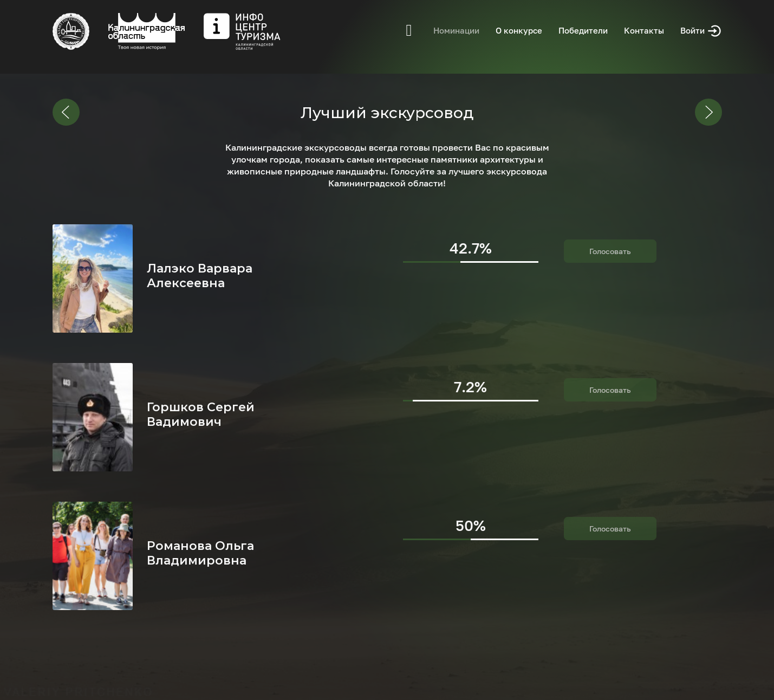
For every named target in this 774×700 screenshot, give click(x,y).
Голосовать (610, 251)
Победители (583, 30)
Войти (701, 31)
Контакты (644, 30)
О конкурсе (519, 30)
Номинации (456, 30)
